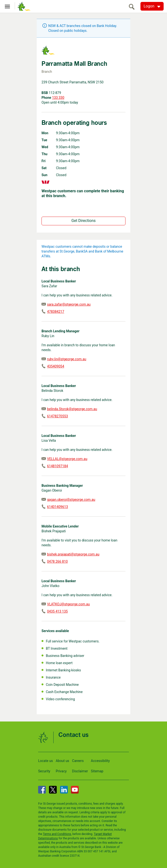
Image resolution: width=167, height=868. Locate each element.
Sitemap (97, 771)
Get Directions (83, 221)
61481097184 (58, 466)
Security (44, 771)
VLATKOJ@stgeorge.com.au (68, 604)
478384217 (56, 312)
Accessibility (100, 761)
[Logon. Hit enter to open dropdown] (152, 6)
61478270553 (58, 416)
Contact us (73, 735)
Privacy (61, 771)
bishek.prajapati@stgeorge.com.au (73, 554)
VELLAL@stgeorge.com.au (67, 459)
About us (63, 761)
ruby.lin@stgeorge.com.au (67, 359)
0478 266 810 (57, 561)
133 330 (58, 98)
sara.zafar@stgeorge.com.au (69, 304)
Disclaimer (80, 771)
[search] (133, 7)
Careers (78, 761)
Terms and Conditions (57, 834)
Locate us (45, 761)
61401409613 (58, 507)
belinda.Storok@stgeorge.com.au (72, 409)
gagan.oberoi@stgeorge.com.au (71, 500)
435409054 (56, 366)
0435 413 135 (57, 611)
